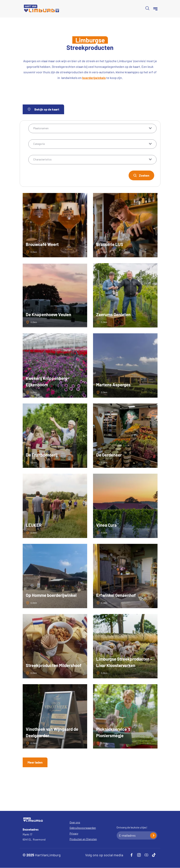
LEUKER (34, 525)
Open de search (147, 8)
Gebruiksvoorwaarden (83, 828)
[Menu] (155, 9)
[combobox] (92, 128)
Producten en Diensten (83, 839)
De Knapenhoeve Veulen (48, 314)
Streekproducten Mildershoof (54, 665)
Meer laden (35, 762)
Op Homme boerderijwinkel (51, 595)
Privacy (74, 833)
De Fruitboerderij (42, 455)
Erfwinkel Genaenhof (116, 595)
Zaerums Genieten (113, 314)
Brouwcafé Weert (42, 244)
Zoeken (144, 175)
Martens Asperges (113, 385)
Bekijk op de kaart (43, 109)
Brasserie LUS (110, 244)
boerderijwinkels (94, 78)
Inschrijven (153, 836)
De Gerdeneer (109, 455)
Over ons (75, 822)
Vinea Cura (106, 525)
